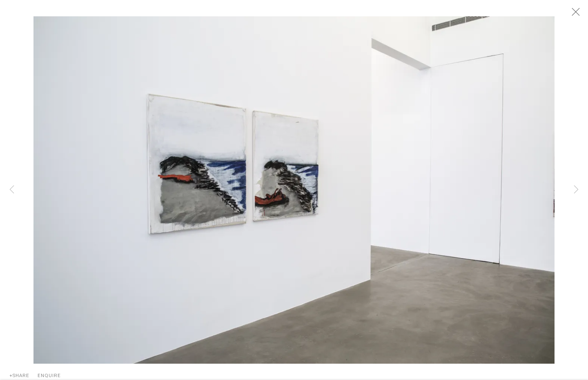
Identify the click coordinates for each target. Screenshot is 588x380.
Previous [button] (12, 190)
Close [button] (574, 14)
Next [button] (576, 190)
